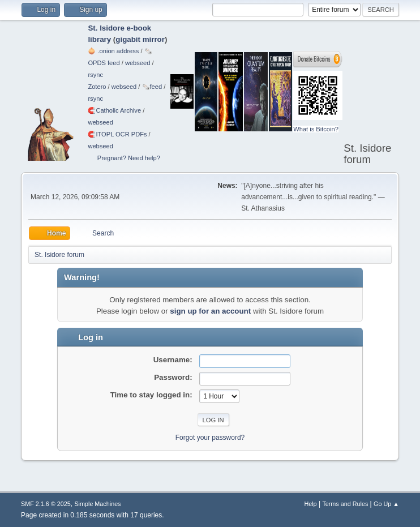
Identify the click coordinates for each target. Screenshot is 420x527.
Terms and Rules (345, 504)
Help (310, 504)
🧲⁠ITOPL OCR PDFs (117, 134)
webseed (138, 63)
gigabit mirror (140, 39)
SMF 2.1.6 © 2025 (46, 504)
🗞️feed (152, 87)
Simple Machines (97, 504)
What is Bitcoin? (316, 129)
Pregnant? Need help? (129, 158)
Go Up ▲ (386, 504)
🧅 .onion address (113, 51)
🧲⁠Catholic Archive (114, 110)
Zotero (97, 87)
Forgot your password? (210, 438)
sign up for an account (210, 311)
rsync (95, 75)
